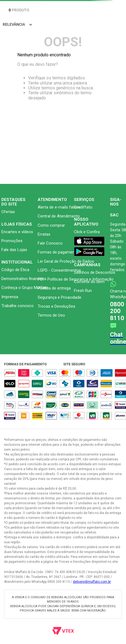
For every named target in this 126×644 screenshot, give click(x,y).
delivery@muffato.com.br (92, 582)
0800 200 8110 (117, 311)
